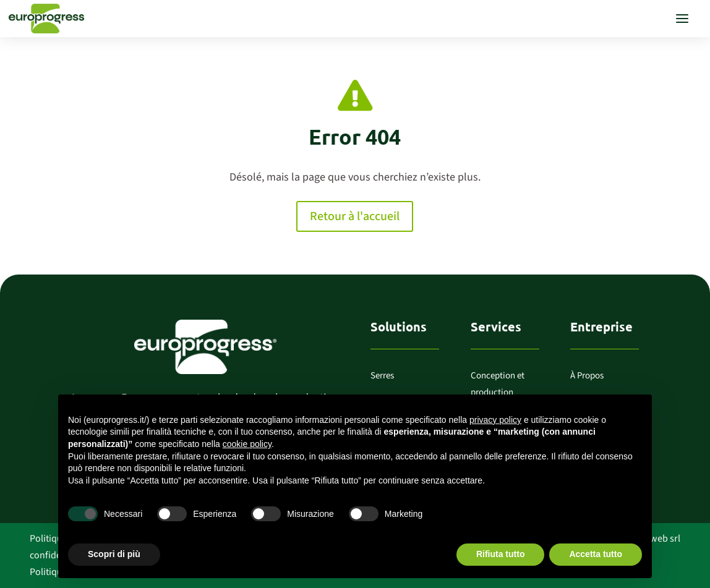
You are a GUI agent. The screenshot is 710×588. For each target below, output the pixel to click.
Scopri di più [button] (114, 554)
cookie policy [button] (247, 444)
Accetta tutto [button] (596, 554)
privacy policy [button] (495, 420)
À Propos (587, 376)
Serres (382, 376)
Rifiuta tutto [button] (501, 554)
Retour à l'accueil (355, 216)
